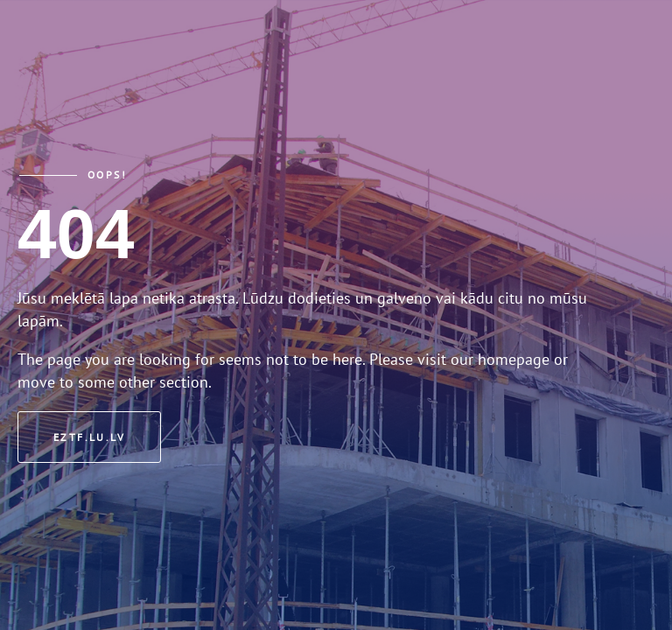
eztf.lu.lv (89, 437)
